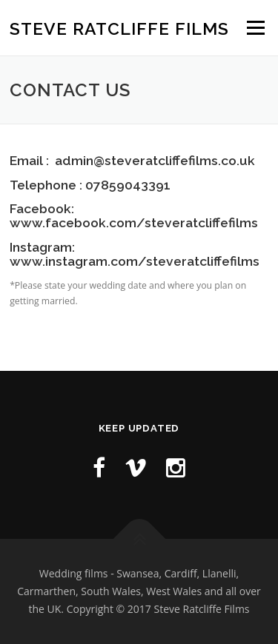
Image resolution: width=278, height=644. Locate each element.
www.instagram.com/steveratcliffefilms (135, 261)
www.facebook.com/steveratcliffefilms (134, 223)
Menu (255, 28)
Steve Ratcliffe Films (119, 28)
